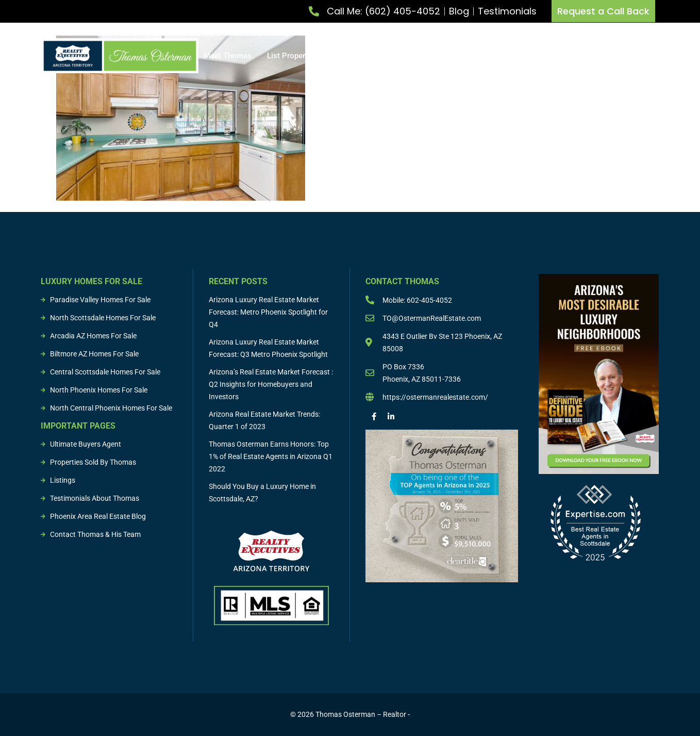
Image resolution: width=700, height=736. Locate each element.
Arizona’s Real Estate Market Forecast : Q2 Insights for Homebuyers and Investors (271, 384)
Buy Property (363, 56)
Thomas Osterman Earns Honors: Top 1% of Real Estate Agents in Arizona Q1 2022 (271, 456)
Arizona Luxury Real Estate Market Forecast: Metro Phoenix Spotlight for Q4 (268, 312)
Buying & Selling (439, 56)
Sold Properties (557, 56)
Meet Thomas (228, 56)
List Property (294, 56)
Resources (618, 56)
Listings (501, 56)
